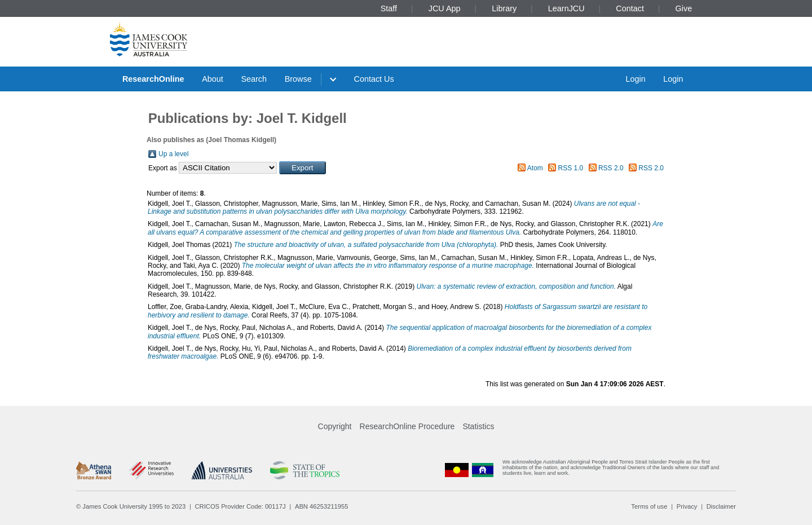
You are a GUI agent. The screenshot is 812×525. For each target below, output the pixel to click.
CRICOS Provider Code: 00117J (240, 506)
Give (684, 8)
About (213, 79)
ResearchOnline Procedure (407, 426)
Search (254, 79)
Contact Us (374, 79)
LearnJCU (566, 8)
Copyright (335, 426)
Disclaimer (721, 506)
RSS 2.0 (611, 168)
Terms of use (649, 506)
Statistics (478, 426)
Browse (298, 79)
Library (504, 8)
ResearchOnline (153, 79)
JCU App (445, 8)
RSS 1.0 (571, 168)
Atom (535, 168)
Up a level (173, 154)
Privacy (687, 506)
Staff (389, 8)
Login (635, 79)
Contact (630, 8)
